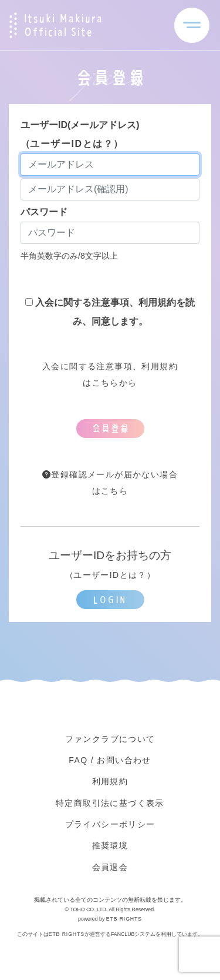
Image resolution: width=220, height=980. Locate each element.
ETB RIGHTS (124, 919)
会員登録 (110, 429)
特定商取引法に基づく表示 (110, 803)
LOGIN (110, 600)
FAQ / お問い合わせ (110, 760)
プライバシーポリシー (110, 824)
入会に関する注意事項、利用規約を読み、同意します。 (110, 312)
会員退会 (110, 867)
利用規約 (110, 781)
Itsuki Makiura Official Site (63, 25)
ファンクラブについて (110, 739)
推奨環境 (110, 845)
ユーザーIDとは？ (72, 144)
